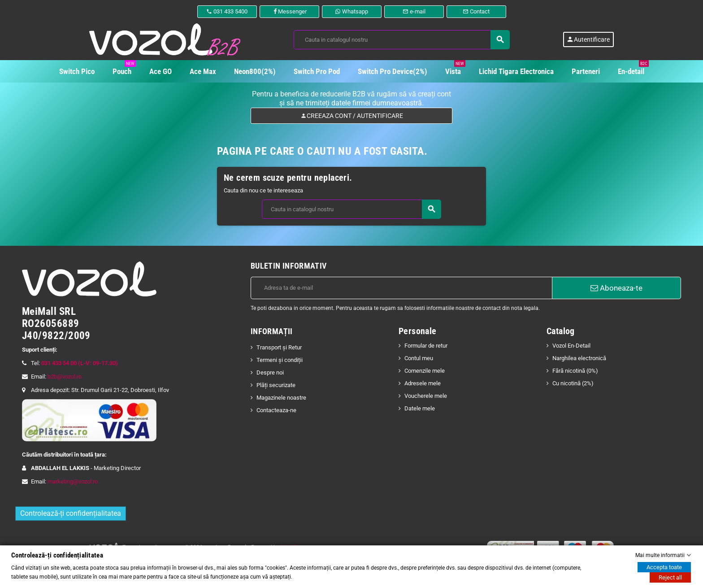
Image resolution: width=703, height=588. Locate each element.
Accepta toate (664, 567)
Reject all (670, 577)
